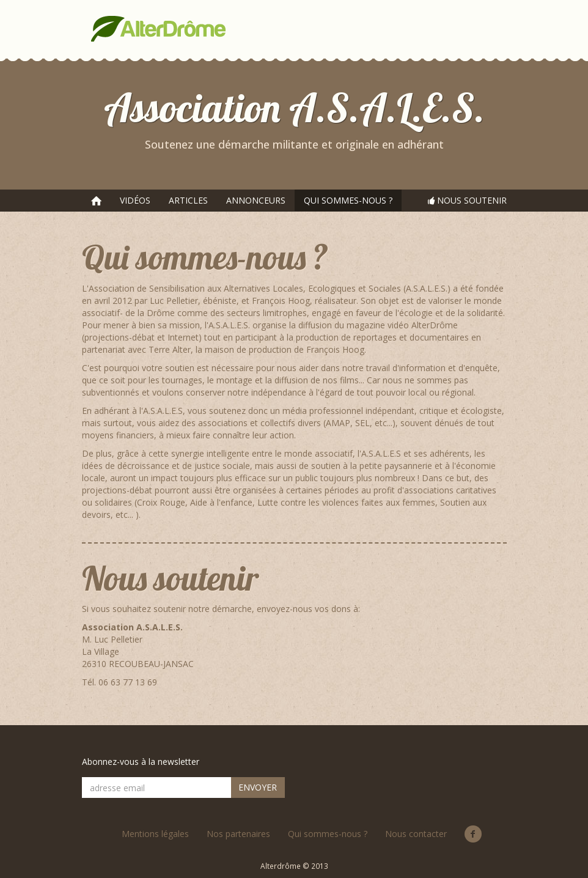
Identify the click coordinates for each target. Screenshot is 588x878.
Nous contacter (416, 834)
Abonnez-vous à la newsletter (141, 762)
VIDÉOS (135, 200)
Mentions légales (155, 834)
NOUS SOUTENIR (467, 200)
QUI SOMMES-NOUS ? (348, 200)
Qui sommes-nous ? (328, 834)
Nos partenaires (238, 834)
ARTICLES (188, 200)
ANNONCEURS (256, 200)
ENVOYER (258, 787)
